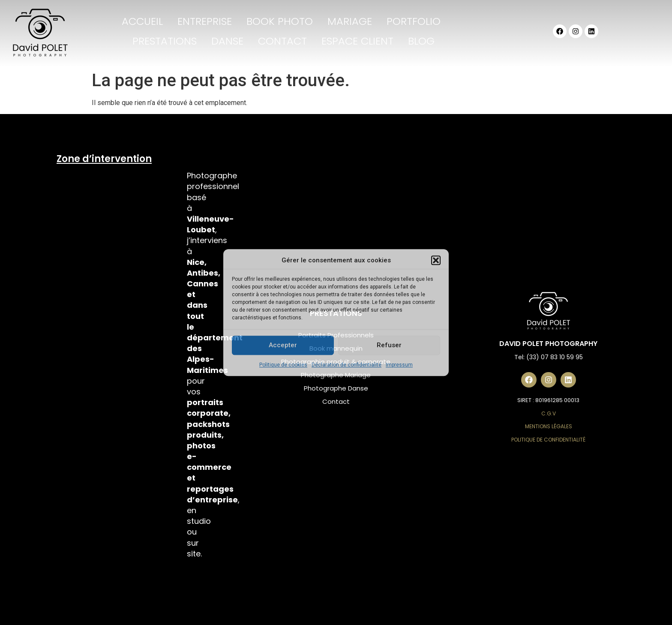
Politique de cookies (283, 365)
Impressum (399, 365)
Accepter (283, 345)
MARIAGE (350, 21)
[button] (436, 261)
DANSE (227, 41)
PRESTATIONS (165, 41)
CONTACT (282, 41)
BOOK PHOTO (280, 21)
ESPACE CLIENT (357, 41)
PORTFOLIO (414, 21)
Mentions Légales (549, 426)
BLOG (421, 41)
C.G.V (549, 413)
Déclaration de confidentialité (346, 365)
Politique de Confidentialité (548, 440)
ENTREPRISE (205, 21)
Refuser (389, 345)
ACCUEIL (142, 21)
